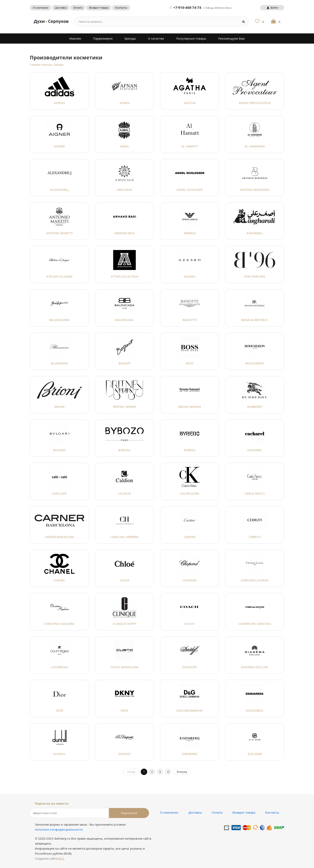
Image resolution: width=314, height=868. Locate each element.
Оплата (78, 8)
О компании (41, 8)
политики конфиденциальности (59, 829)
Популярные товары (191, 38)
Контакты (121, 8)
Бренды (130, 38)
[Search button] (244, 21)
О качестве (156, 38)
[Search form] (156, 21)
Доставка (61, 8)
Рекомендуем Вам (231, 38)
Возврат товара (99, 8)
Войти (272, 8)
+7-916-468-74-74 (200, 7)
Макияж (75, 38)
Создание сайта (50, 858)
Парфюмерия (103, 38)
